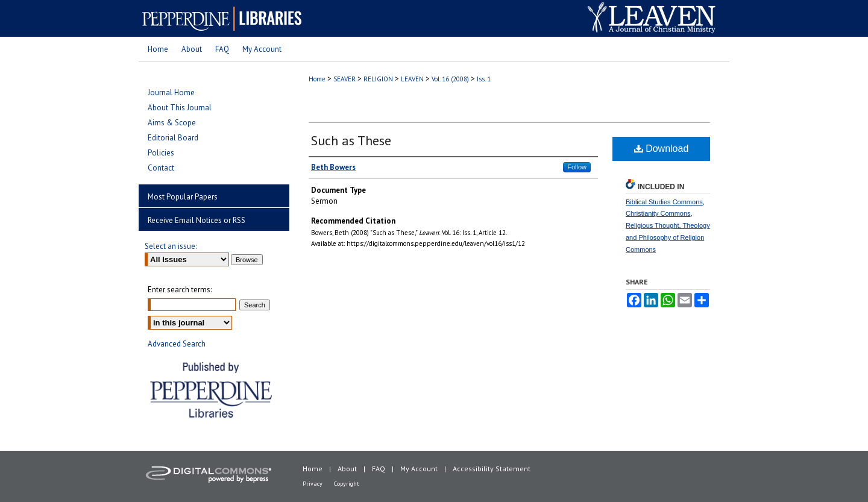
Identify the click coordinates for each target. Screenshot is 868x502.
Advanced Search (177, 344)
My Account (419, 469)
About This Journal (180, 108)
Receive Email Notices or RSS (197, 220)
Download (662, 149)
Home (317, 79)
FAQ (379, 469)
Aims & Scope (172, 123)
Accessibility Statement (492, 469)
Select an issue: (171, 246)
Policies (161, 153)
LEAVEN (412, 79)
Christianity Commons (658, 213)
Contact (161, 168)
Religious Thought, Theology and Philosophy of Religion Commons (668, 237)
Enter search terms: (180, 290)
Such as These (351, 140)
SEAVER (344, 79)
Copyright (347, 484)
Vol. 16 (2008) (450, 79)
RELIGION (378, 79)
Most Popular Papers (183, 197)
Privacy (313, 484)
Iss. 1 (484, 79)
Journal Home (171, 93)
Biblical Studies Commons (664, 202)
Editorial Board (173, 138)
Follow (577, 167)
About (347, 469)
